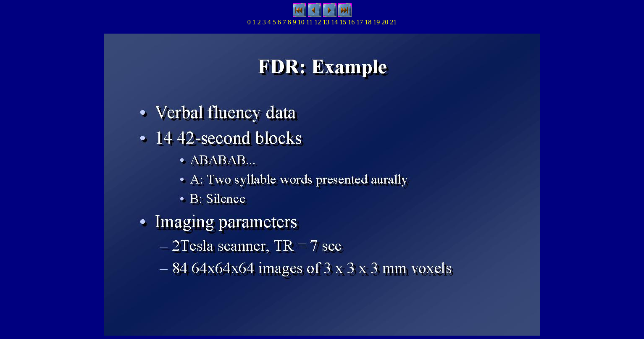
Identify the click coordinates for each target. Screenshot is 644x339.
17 (360, 22)
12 (318, 22)
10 (301, 22)
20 (385, 22)
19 (376, 22)
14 (334, 22)
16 (351, 22)
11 (309, 22)
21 (393, 22)
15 (343, 22)
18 (368, 22)
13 (326, 22)
